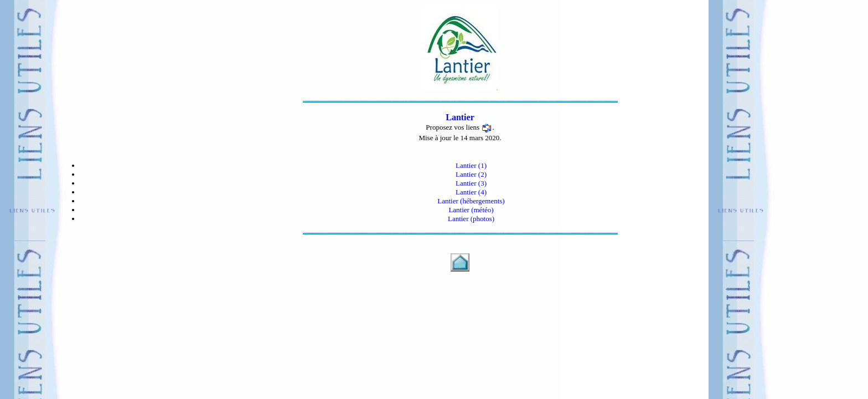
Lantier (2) (471, 174)
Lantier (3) (471, 183)
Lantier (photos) (471, 219)
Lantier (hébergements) (471, 201)
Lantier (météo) (471, 210)
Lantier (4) (471, 192)
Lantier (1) (471, 165)
